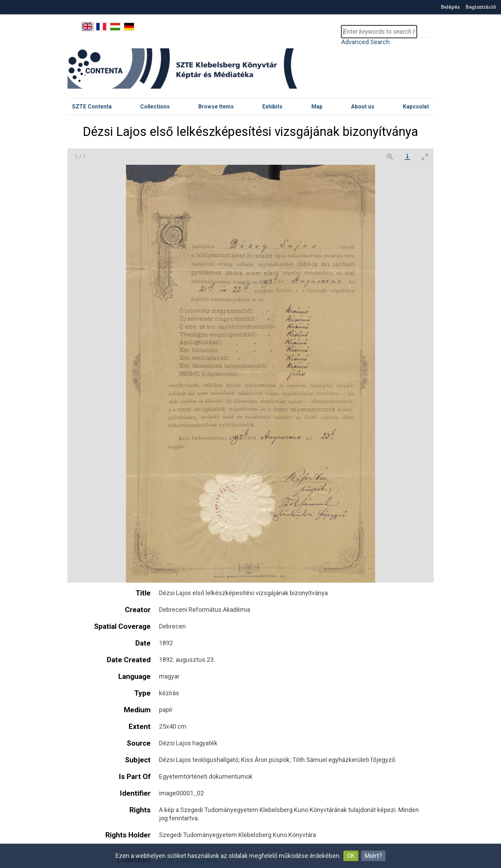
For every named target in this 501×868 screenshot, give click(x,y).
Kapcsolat (416, 107)
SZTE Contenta (92, 107)
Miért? (373, 856)
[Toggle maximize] (425, 157)
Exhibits (272, 107)
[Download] (407, 157)
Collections (155, 107)
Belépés (450, 7)
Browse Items (216, 107)
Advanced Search (365, 42)
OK (351, 856)
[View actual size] (390, 157)
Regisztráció (481, 7)
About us (363, 107)
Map (317, 107)
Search (423, 32)
